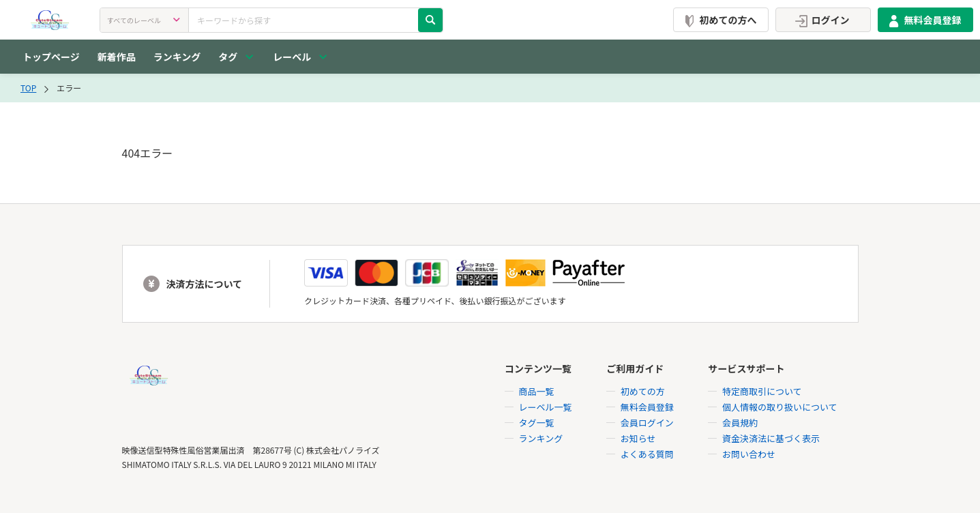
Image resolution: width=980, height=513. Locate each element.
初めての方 (643, 391)
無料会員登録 (923, 19)
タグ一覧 (537, 423)
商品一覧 (537, 391)
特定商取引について (762, 391)
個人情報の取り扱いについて (780, 407)
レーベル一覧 (546, 407)
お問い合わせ (749, 454)
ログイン (820, 19)
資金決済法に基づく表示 (771, 438)
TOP (28, 88)
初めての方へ (718, 19)
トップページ (51, 57)
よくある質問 (647, 454)
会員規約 (740, 423)
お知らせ (638, 438)
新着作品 (117, 57)
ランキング (177, 57)
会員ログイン (647, 423)
